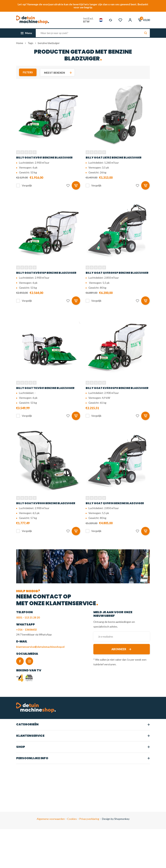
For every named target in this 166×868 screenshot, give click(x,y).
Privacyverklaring (89, 819)
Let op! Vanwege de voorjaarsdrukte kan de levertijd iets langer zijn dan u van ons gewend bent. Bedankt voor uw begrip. (83, 6)
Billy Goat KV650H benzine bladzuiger (46, 503)
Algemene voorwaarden (51, 819)
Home (20, 43)
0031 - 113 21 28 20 (28, 617)
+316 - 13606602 (26, 630)
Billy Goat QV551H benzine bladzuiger (115, 503)
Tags (30, 43)
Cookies (72, 819)
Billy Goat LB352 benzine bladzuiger (114, 158)
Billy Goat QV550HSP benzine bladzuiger (117, 273)
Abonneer (122, 649)
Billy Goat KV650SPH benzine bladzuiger (117, 388)
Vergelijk (27, 185)
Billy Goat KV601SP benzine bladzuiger (46, 273)
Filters (28, 72)
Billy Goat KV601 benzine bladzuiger (44, 158)
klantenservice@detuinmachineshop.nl (40, 647)
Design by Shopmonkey (116, 819)
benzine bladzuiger (49, 43)
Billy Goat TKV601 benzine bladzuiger (45, 388)
